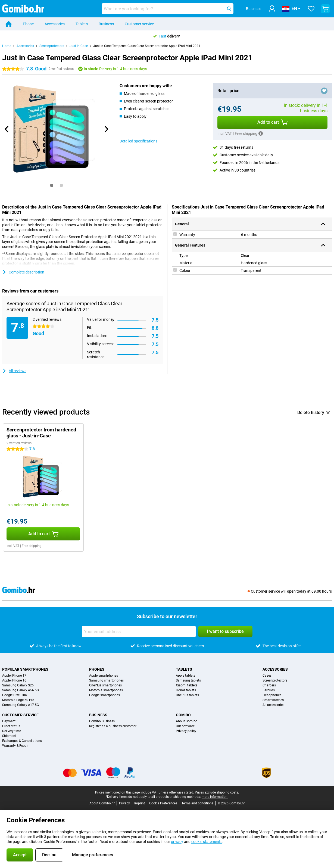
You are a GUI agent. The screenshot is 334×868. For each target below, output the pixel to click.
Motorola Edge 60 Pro (18, 700)
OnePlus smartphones (105, 685)
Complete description (23, 272)
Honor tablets (186, 690)
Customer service (139, 24)
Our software (185, 726)
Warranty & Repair (15, 746)
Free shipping (32, 546)
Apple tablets (185, 676)
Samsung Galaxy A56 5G (21, 690)
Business (106, 24)
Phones (97, 669)
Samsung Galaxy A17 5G (21, 705)
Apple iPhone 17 (14, 676)
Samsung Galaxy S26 (18, 685)
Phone (28, 24)
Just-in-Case (79, 46)
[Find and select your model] (168, 9)
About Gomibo (187, 721)
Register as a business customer (113, 726)
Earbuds (269, 690)
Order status (11, 726)
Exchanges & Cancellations (22, 741)
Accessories (55, 24)
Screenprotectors (52, 46)
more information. (215, 797)
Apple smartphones (104, 676)
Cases (267, 676)
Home (7, 46)
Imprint (140, 803)
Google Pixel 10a (15, 695)
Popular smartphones (25, 669)
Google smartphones (104, 695)
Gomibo (183, 715)
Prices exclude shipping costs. (217, 792)
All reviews (14, 371)
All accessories (273, 705)
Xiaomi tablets (187, 685)
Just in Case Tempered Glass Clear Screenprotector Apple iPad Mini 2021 (147, 46)
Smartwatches (273, 700)
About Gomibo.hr (102, 803)
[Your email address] (139, 631)
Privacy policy (186, 731)
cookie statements (207, 842)
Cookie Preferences (163, 803)
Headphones (272, 695)
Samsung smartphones (106, 680)
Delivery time (12, 731)
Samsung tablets (188, 680)
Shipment (9, 736)
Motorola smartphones (106, 690)
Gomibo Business (102, 721)
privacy (177, 842)
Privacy (124, 803)
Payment (9, 721)
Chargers (269, 685)
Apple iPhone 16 (14, 680)
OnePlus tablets (187, 695)
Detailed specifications (138, 141)
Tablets (82, 24)
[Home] (9, 24)
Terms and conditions (197, 803)
